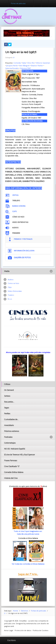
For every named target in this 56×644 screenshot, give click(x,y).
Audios (11, 279)
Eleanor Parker (37, 66)
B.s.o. (10, 299)
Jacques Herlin (12, 66)
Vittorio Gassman (43, 63)
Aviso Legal (9, 630)
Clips (10, 287)
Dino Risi (31, 63)
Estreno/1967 (26, 68)
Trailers (11, 295)
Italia (24, 63)
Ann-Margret (24, 66)
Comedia (17, 63)
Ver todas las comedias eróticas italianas (28, 564)
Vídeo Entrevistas (15, 291)
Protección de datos (23, 630)
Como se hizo (13, 283)
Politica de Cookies (40, 630)
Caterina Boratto (12, 68)
